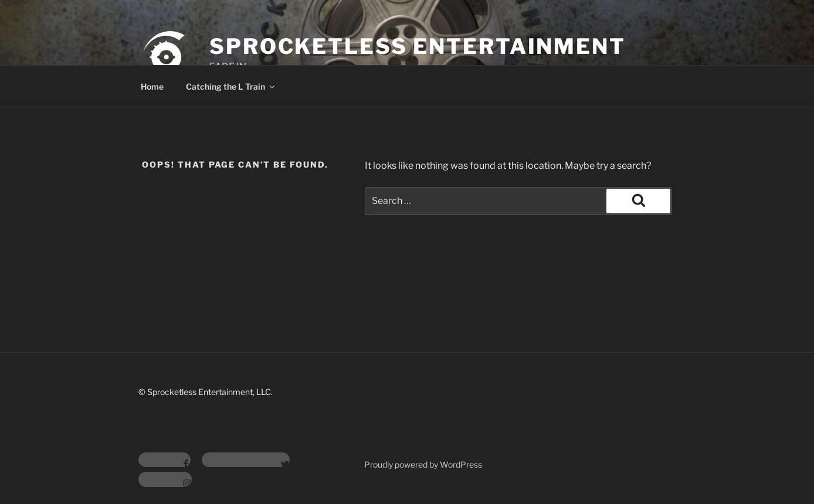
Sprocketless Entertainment (418, 46)
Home (152, 86)
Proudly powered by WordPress (423, 464)
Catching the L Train (231, 86)
